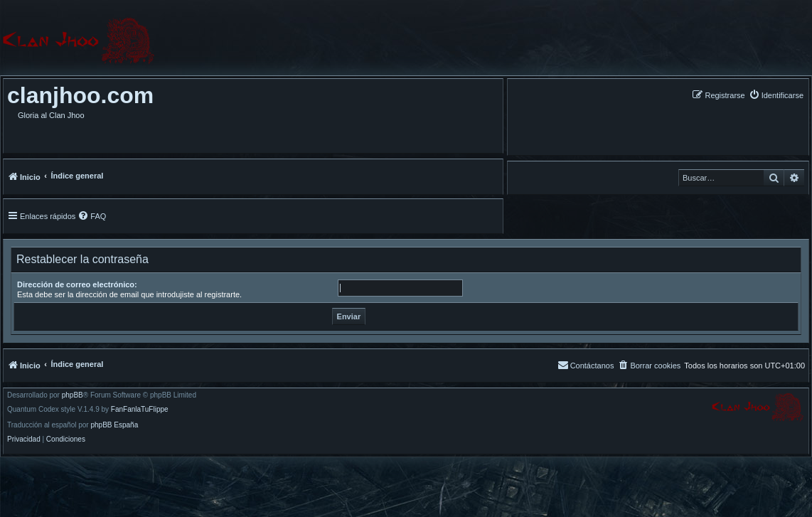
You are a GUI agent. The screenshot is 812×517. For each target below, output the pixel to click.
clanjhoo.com (80, 95)
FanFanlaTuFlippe (140, 410)
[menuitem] (776, 95)
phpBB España (114, 425)
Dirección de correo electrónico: (77, 284)
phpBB (73, 395)
